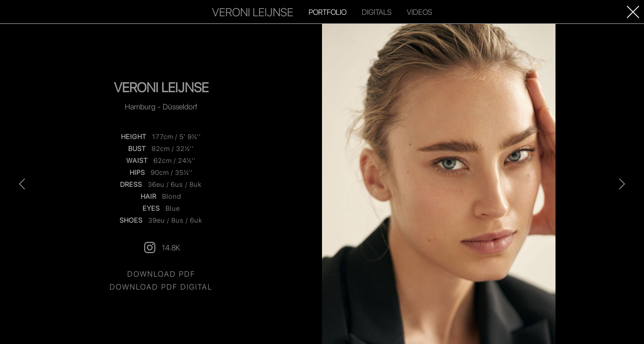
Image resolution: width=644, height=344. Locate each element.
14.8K (161, 247)
